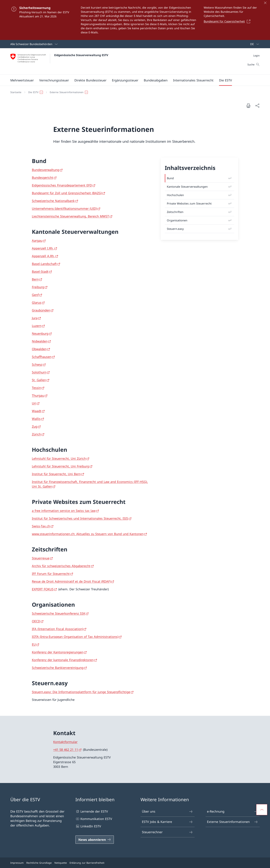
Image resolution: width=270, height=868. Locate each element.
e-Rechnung (232, 811)
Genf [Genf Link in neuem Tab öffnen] (35, 295)
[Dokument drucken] (248, 106)
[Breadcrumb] (134, 92)
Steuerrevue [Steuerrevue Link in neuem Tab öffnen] (41, 558)
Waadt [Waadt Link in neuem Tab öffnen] (37, 411)
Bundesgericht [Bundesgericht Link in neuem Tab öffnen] (43, 177)
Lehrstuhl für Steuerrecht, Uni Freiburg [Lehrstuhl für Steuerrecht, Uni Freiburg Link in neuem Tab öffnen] (60, 466)
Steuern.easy (199, 229)
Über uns (167, 811)
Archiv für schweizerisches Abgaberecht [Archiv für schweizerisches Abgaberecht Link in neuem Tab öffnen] (61, 566)
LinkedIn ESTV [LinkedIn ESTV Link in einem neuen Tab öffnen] (88, 826)
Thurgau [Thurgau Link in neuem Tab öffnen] (38, 395)
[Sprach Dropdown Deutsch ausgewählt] (253, 44)
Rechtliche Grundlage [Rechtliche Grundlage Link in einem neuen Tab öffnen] (39, 863)
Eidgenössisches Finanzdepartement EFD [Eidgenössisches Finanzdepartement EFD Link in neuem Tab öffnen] (62, 185)
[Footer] (135, 863)
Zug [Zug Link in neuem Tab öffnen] (35, 426)
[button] (22, 80)
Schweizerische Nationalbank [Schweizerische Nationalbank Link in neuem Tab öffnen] (53, 201)
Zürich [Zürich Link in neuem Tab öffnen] (36, 434)
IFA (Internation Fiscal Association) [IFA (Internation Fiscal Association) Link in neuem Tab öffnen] (57, 629)
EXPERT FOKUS (43, 589)
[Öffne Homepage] (59, 61)
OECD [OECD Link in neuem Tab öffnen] (36, 621)
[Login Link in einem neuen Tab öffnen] (256, 56)
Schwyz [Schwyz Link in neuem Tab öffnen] (37, 364)
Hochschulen (199, 195)
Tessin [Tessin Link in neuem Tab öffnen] (36, 388)
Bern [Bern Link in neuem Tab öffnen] (35, 279)
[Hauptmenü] (132, 80)
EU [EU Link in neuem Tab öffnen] (34, 644)
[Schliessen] (265, 3)
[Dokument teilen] (257, 106)
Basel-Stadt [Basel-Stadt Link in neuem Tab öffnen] (40, 271)
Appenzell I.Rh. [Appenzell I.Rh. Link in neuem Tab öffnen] (43, 248)
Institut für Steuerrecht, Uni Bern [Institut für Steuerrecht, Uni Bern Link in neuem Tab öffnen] (56, 474)
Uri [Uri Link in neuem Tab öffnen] (34, 403)
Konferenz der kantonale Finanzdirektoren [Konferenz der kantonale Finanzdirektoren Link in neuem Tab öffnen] (63, 660)
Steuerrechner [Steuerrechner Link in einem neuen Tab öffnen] (167, 832)
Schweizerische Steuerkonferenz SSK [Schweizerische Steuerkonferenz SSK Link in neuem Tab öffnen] (59, 613)
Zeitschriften (199, 212)
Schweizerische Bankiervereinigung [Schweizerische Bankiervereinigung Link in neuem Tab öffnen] (58, 668)
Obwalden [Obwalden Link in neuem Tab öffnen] (39, 349)
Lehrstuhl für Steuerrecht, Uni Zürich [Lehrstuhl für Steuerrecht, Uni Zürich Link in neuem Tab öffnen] (59, 458)
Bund (199, 178)
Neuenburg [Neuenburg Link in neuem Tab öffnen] (40, 333)
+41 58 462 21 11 (66, 750)
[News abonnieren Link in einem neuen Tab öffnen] (95, 840)
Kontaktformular (65, 742)
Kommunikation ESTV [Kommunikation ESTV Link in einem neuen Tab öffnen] (94, 819)
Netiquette (61, 863)
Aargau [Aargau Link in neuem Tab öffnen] (37, 240)
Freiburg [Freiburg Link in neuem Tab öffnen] (38, 287)
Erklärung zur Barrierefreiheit (87, 863)
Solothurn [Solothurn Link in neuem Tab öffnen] (39, 372)
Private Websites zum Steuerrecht (199, 203)
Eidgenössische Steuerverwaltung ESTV (81, 55)
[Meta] (256, 56)
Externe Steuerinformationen (232, 822)
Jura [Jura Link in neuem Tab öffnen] (35, 318)
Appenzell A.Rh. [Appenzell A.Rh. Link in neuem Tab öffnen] (43, 256)
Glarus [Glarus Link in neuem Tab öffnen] (37, 302)
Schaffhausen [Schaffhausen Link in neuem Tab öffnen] (42, 357)
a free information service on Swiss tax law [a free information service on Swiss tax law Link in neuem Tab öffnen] (64, 511)
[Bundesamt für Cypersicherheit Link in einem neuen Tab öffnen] (228, 21)
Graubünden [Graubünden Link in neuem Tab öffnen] (41, 310)
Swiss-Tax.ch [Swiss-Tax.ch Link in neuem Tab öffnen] (41, 526)
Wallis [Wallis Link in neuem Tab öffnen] (36, 419)
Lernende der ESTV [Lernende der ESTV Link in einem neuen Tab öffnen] (92, 811)
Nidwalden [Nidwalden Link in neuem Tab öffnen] (40, 341)
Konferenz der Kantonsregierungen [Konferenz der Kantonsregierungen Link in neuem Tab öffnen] (58, 652)
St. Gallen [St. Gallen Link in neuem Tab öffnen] (39, 380)
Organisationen (199, 220)
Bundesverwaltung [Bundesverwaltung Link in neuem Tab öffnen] (46, 170)
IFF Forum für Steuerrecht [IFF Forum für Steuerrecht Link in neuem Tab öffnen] (51, 574)
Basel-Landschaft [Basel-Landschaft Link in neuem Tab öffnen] (44, 264)
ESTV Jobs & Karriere (167, 822)
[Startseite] (16, 92)
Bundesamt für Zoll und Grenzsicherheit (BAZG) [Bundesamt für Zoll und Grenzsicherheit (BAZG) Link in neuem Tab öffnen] (67, 193)
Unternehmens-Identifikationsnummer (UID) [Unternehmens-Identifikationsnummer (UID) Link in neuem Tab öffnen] (64, 208)
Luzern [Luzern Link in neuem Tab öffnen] (37, 326)
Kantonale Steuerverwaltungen (199, 187)
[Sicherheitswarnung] (135, 20)
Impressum (17, 863)
